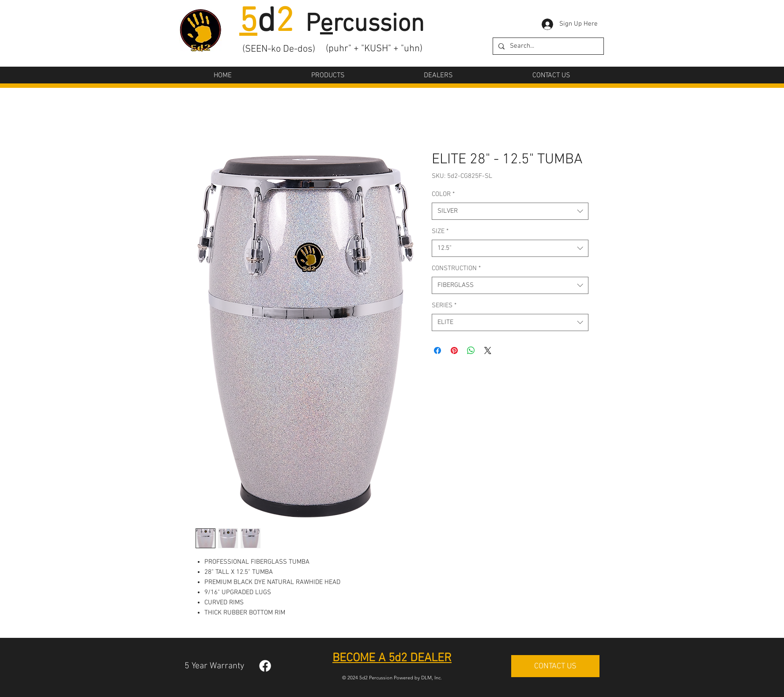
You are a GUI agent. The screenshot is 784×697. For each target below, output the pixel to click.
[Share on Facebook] (437, 350)
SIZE (440, 231)
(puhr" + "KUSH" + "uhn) (374, 49)
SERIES (444, 305)
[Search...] (547, 46)
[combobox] (510, 211)
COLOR (443, 194)
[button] (328, 75)
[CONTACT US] (555, 666)
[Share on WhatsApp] (471, 350)
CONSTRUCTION (456, 268)
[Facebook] (265, 666)
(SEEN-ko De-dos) (279, 49)
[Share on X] (488, 350)
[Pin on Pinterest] (454, 350)
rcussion (379, 25)
